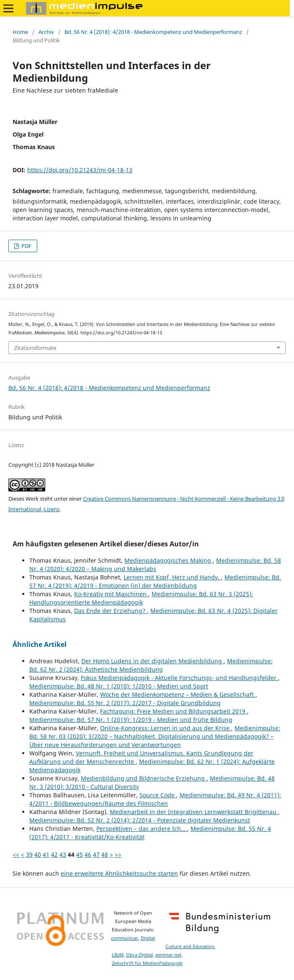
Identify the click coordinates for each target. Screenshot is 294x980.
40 (38, 855)
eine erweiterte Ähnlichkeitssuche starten (119, 873)
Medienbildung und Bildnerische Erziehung (144, 778)
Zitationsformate (35, 348)
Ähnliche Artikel (40, 644)
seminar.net (168, 955)
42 (54, 855)
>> (118, 855)
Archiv (46, 32)
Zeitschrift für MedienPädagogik (147, 963)
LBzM (118, 955)
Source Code (158, 795)
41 (46, 855)
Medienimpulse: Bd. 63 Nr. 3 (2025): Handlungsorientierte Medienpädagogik (141, 598)
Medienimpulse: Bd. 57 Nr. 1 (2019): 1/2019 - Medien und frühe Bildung (131, 720)
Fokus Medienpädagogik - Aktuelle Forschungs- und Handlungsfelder (179, 678)
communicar (125, 938)
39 (29, 855)
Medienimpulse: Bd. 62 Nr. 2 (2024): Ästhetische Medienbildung (151, 665)
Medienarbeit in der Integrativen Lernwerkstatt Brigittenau (194, 812)
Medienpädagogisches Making (169, 560)
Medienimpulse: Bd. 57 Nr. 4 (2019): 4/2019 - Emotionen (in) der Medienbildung (155, 581)
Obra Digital (139, 955)
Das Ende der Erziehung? (111, 611)
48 (105, 855)
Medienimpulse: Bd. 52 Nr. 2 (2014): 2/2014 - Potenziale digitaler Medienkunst (140, 820)
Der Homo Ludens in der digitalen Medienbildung (152, 661)
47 (96, 855)
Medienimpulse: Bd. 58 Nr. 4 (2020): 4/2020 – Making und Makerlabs (155, 565)
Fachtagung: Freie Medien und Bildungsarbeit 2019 (174, 711)
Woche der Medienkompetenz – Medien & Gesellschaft (178, 694)
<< (16, 855)
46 (88, 855)
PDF (26, 246)
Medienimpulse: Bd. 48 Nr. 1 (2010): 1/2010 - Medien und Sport (119, 686)
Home (20, 32)
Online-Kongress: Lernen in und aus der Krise (166, 728)
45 (80, 855)
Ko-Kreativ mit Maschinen (111, 594)
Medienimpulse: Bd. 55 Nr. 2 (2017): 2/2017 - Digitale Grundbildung (125, 703)
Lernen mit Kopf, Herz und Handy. (172, 577)
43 (63, 855)
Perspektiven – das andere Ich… (142, 829)
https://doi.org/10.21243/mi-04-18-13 (80, 170)
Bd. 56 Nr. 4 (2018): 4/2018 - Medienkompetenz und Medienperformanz (153, 32)
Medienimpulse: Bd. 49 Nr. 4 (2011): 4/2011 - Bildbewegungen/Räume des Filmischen (155, 799)
